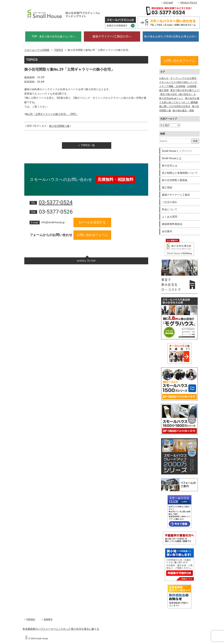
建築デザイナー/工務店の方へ (112, 36)
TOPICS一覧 (88, 145)
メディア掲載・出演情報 (172, 86)
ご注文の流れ (170, 202)
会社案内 (167, 231)
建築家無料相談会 (172, 224)
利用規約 (31, 619)
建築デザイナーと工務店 (176, 195)
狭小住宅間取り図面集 (175, 180)
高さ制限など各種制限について (180, 173)
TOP (53, 36)
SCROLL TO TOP (86, 261)
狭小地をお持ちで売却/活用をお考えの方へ (171, 37)
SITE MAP (168, 3)
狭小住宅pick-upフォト (171, 98)
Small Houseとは (172, 158)
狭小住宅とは (170, 166)
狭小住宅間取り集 (59, 126)
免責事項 (48, 619)
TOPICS (59, 50)
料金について (170, 209)
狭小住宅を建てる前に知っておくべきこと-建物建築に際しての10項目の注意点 (179, 102)
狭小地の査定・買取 (183, 111)
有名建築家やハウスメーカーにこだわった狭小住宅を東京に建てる (61, 629)
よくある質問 (170, 217)
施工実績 (164, 90)
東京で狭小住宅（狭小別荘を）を (178, 94)
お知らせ (164, 78)
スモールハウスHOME (37, 50)
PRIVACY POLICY (189, 3)
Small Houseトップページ (177, 151)
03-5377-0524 (56, 202)
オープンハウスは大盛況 (183, 78)
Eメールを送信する (92, 222)
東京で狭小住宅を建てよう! (185, 90)
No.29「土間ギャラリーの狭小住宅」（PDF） (52, 114)
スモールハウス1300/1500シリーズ (178, 82)
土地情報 (192, 86)
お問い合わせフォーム (92, 235)
